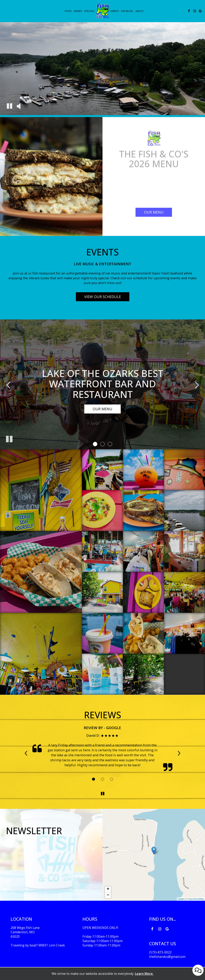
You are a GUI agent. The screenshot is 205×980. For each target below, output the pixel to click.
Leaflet (181, 899)
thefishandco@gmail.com (167, 957)
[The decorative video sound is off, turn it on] (19, 107)
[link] (102, 11)
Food (68, 11)
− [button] (108, 895)
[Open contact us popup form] (198, 970)
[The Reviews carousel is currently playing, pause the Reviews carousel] (102, 794)
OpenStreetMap (196, 899)
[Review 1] (94, 779)
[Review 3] (112, 779)
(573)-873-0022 (160, 952)
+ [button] (108, 889)
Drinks (78, 11)
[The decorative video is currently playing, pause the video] (10, 107)
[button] (95, 444)
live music (127, 11)
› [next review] (179, 752)
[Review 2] (103, 779)
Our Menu (102, 409)
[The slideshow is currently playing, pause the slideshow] (9, 438)
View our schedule (103, 297)
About (140, 11)
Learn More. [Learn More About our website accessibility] (144, 974)
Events (115, 11)
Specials (89, 11)
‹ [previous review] (26, 752)
